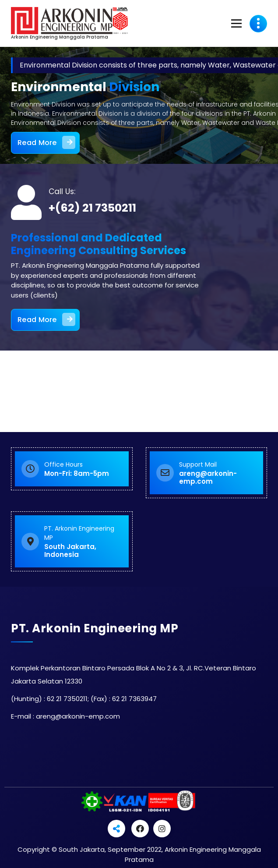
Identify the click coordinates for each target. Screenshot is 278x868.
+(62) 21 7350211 (92, 208)
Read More (46, 142)
